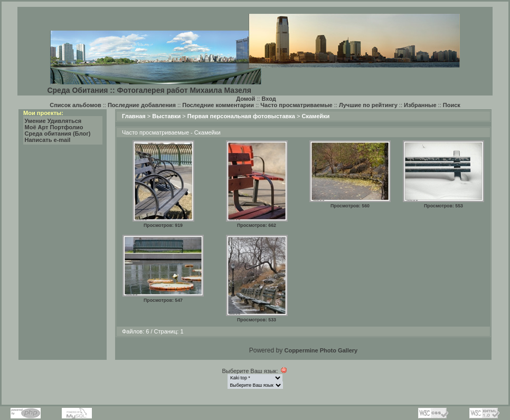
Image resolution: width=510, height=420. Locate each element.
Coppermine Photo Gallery (321, 350)
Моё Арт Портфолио (54, 127)
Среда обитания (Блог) (58, 133)
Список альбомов (75, 105)
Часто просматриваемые (296, 105)
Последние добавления (142, 105)
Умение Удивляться (53, 121)
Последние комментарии (218, 105)
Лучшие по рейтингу (368, 105)
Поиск (452, 105)
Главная (134, 116)
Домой (245, 99)
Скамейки (315, 116)
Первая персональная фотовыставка (241, 116)
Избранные (420, 105)
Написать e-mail (48, 140)
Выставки (166, 116)
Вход (269, 99)
